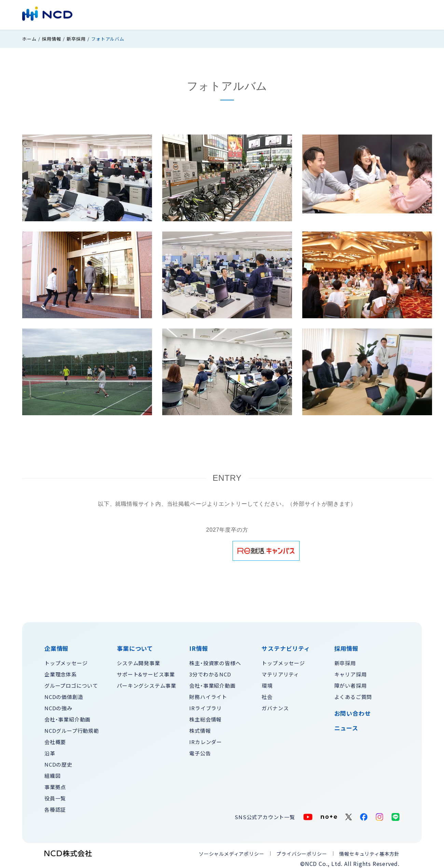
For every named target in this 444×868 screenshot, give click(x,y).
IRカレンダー (206, 739)
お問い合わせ (376, 14)
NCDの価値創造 (64, 694)
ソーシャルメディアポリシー (231, 851)
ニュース (346, 726)
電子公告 (200, 751)
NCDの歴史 (58, 762)
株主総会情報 (205, 717)
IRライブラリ (206, 706)
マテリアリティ (280, 672)
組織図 (52, 773)
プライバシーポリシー (302, 851)
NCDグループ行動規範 (72, 728)
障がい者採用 (351, 683)
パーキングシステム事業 (147, 683)
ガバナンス (275, 706)
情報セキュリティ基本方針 (369, 851)
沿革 (50, 751)
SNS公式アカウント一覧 (265, 815)
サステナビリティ (266, 14)
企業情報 (155, 14)
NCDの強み (58, 706)
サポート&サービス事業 (146, 672)
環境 (267, 683)
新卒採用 (76, 37)
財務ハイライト (208, 694)
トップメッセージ (66, 661)
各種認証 (55, 807)
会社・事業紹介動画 (67, 717)
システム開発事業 (138, 661)
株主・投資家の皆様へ (215, 661)
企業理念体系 (61, 672)
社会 (267, 694)
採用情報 (339, 14)
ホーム (29, 37)
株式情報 (200, 728)
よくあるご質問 (353, 694)
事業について (192, 14)
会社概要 (55, 739)
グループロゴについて (71, 683)
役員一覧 (55, 796)
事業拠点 (55, 785)
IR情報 (226, 14)
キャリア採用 (351, 672)
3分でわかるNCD (210, 672)
